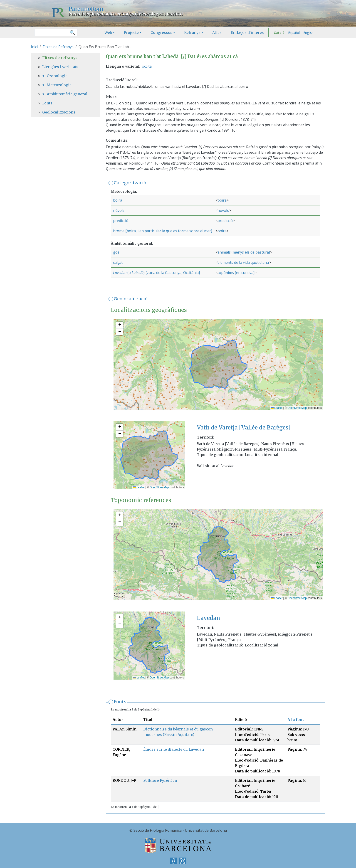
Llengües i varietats (60, 67)
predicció (121, 221)
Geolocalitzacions (59, 112)
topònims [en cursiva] (236, 273)
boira (118, 200)
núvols (119, 210)
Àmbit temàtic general (67, 94)
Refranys (192, 32)
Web (108, 32)
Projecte (131, 32)
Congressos (161, 32)
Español (294, 33)
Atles (217, 32)
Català (279, 33)
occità (147, 66)
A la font (296, 720)
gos (116, 252)
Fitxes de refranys (60, 58)
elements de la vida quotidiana (243, 262)
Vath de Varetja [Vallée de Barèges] (243, 428)
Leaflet (277, 408)
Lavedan (120, 273)
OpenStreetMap (297, 408)
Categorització (130, 183)
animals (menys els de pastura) (244, 252)
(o (129, 273)
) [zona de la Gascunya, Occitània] (172, 273)
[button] (120, 325)
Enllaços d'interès (247, 32)
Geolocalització (131, 299)
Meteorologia (59, 85)
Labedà (138, 273)
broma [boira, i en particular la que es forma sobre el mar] (163, 231)
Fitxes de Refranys (58, 47)
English (308, 33)
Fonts (120, 702)
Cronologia (57, 76)
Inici (34, 47)
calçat (118, 262)
